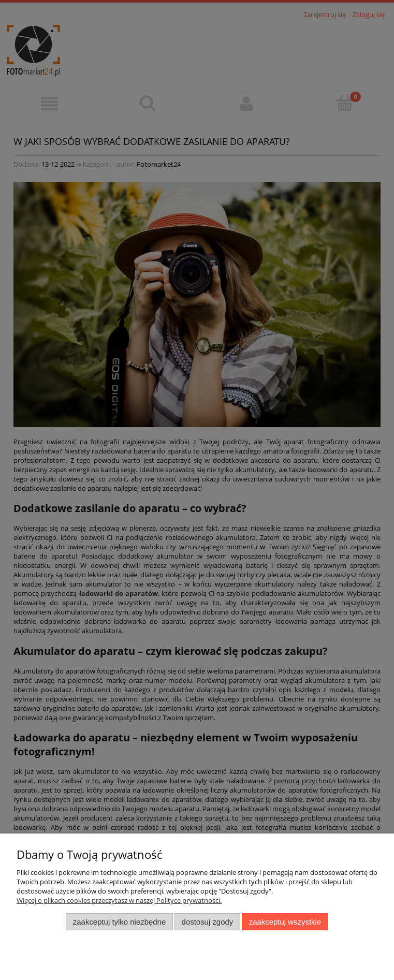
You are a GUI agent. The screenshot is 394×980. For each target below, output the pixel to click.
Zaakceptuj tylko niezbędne (119, 922)
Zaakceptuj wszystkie (285, 922)
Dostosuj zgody (208, 922)
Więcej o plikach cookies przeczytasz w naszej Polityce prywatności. (119, 900)
